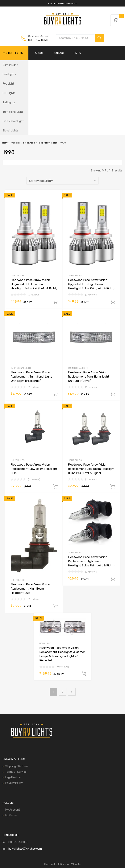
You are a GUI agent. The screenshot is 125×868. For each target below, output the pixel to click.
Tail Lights (9, 102)
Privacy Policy (14, 783)
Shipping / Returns (17, 766)
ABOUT (39, 53)
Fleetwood (29, 143)
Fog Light (8, 84)
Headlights (9, 74)
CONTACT (59, 53)
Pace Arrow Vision (48, 143)
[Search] (99, 38)
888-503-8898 (38, 40)
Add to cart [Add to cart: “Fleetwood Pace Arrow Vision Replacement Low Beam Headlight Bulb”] (55, 487)
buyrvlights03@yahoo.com (25, 849)
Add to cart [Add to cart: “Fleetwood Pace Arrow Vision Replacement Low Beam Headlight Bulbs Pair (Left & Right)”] (113, 487)
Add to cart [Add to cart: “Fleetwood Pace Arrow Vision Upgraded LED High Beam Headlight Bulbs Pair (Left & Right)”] (113, 302)
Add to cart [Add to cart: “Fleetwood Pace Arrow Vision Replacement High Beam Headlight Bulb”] (55, 606)
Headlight (45, 643)
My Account (13, 810)
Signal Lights (10, 131)
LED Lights (9, 93)
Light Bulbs (18, 276)
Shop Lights (16, 53)
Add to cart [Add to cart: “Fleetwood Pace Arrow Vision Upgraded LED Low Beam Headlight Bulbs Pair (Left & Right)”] (55, 302)
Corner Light (10, 65)
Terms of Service (16, 772)
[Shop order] (62, 181)
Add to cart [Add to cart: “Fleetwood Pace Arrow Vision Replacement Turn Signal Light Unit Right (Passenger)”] (55, 394)
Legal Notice (13, 777)
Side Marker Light (13, 121)
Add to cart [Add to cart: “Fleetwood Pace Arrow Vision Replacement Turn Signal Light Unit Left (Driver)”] (113, 394)
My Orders (11, 815)
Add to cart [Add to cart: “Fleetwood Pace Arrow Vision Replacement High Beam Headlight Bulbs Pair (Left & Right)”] (113, 579)
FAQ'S (77, 53)
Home (5, 143)
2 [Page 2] (63, 692)
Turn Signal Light (13, 112)
